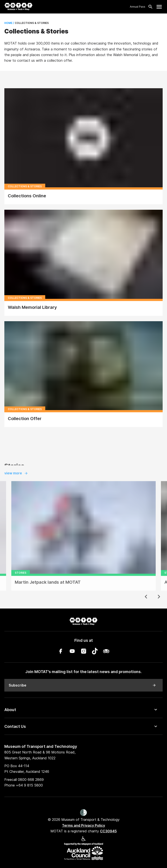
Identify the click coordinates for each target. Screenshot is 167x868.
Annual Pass (138, 7)
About (10, 710)
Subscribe (82, 685)
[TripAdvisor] (106, 652)
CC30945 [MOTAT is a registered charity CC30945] (108, 831)
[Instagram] (83, 652)
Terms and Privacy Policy (83, 825)
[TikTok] (95, 652)
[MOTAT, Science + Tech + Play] (18, 7)
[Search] (149, 7)
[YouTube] (72, 652)
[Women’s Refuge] (84, 813)
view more (16, 482)
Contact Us (15, 726)
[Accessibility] (83, 840)
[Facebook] (61, 652)
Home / (9, 23)
